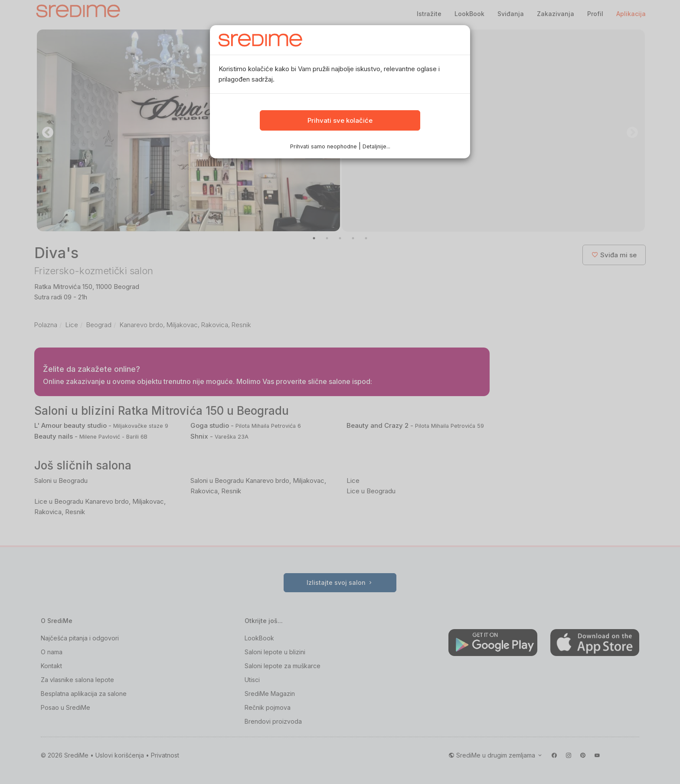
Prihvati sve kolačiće (340, 122)
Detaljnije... (376, 148)
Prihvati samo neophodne (324, 148)
